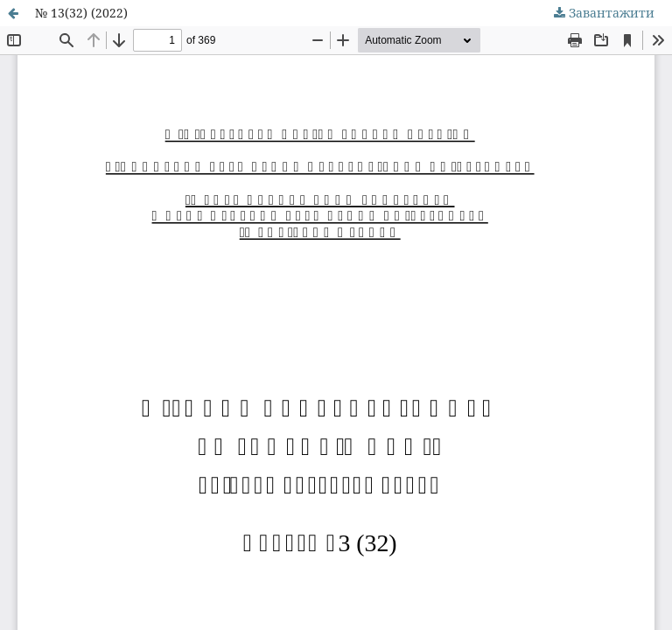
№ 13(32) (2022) (81, 13)
